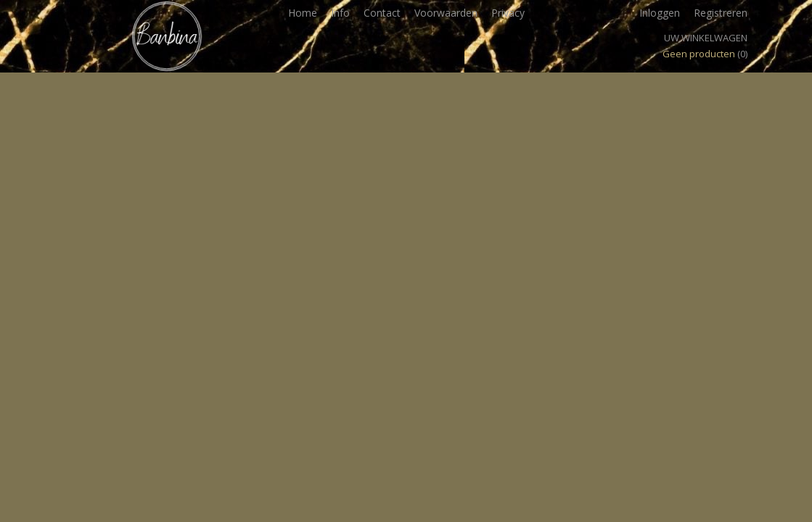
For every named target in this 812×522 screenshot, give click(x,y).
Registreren (721, 13)
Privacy (508, 13)
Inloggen (660, 13)
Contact (382, 13)
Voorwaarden (446, 13)
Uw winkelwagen (706, 38)
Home (303, 13)
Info (340, 13)
